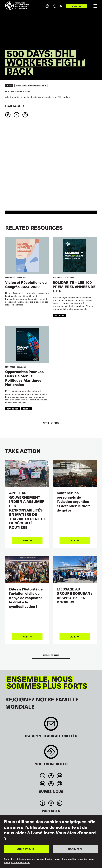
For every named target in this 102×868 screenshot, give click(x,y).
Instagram (51, 784)
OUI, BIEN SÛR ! (26, 849)
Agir (75, 6)
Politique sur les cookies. (17, 862)
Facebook (51, 776)
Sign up (51, 725)
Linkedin (43, 784)
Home (9, 85)
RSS (59, 784)
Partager (15, 106)
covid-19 (26, 409)
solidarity (59, 315)
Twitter (43, 776)
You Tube (59, 776)
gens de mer (12, 409)
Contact (51, 753)
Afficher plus (51, 423)
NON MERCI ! (76, 849)
